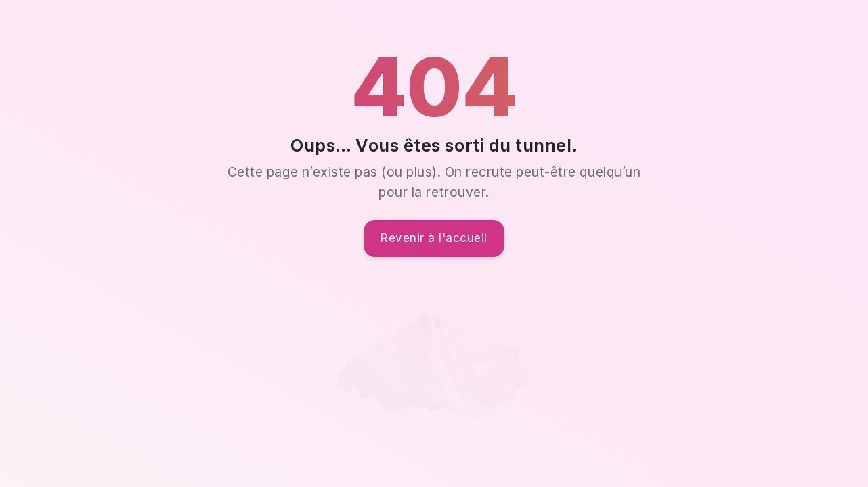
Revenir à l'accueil (434, 238)
